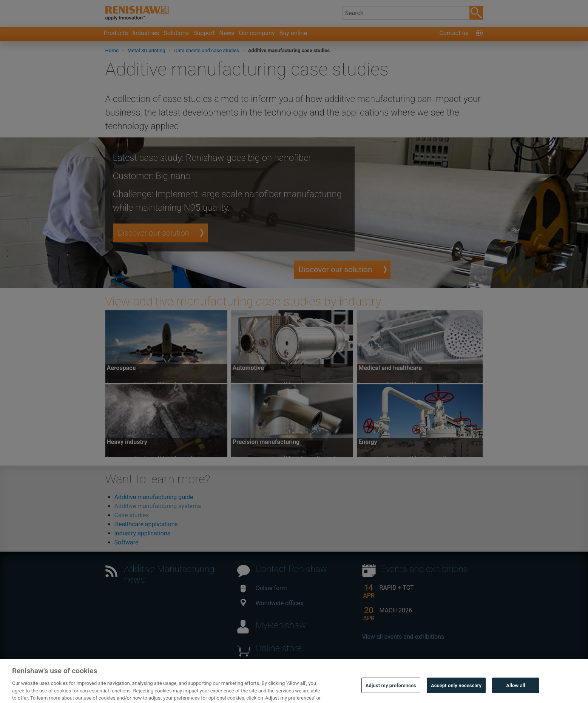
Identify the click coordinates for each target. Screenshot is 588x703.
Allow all (516, 693)
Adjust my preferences (391, 693)
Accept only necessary (456, 693)
